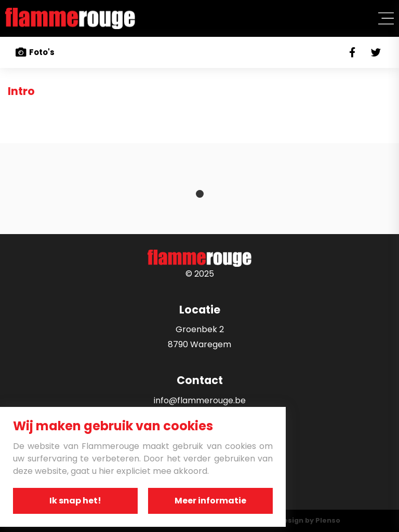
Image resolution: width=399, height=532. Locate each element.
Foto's (35, 53)
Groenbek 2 (200, 329)
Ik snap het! (75, 501)
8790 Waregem (199, 344)
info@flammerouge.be (200, 400)
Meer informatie (210, 501)
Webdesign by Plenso (301, 520)
